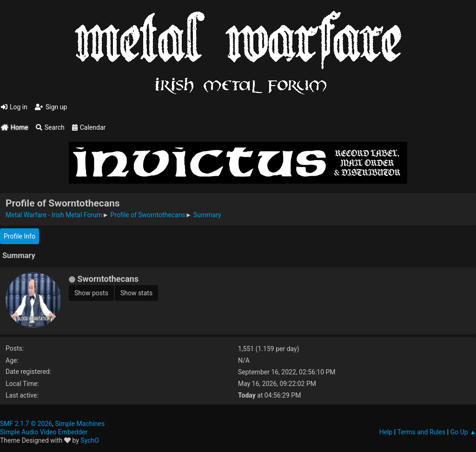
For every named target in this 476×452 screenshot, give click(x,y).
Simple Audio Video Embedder (44, 432)
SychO (90, 440)
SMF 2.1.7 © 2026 (26, 424)
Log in (14, 107)
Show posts (91, 293)
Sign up (51, 107)
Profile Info (20, 236)
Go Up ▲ (463, 432)
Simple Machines (80, 424)
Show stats (136, 293)
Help (386, 432)
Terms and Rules (421, 432)
